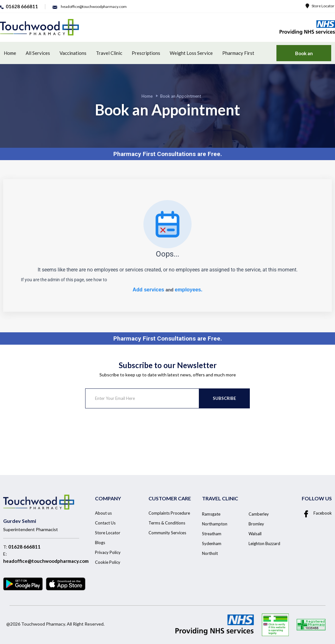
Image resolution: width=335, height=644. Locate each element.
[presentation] (133, 433)
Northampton (215, 524)
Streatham (212, 534)
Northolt (210, 553)
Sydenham (212, 543)
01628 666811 (24, 547)
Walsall (255, 534)
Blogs (100, 543)
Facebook (317, 513)
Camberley (259, 514)
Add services (149, 290)
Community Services (167, 533)
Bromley (256, 524)
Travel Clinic (109, 53)
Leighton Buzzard (264, 543)
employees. (189, 290)
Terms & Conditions (167, 523)
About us (103, 513)
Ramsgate (211, 514)
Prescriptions (146, 53)
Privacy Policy (108, 552)
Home (10, 53)
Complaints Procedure (169, 513)
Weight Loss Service (191, 53)
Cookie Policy (108, 562)
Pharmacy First (238, 53)
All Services (38, 53)
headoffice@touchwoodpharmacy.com (46, 561)
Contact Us (105, 523)
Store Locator (320, 6)
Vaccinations (73, 53)
